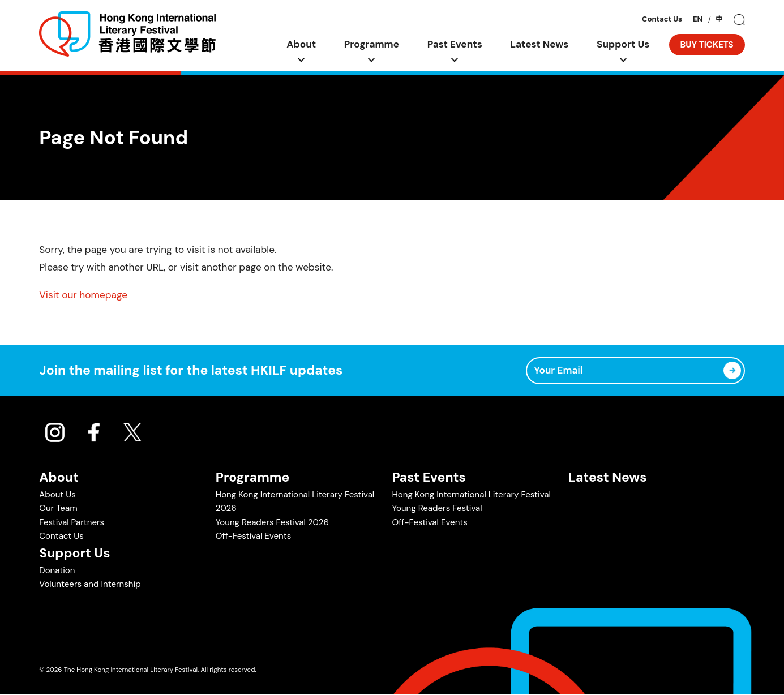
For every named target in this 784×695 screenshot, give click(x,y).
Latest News (539, 44)
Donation (57, 571)
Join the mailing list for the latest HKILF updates (191, 371)
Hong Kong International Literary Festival (471, 496)
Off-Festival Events (253, 537)
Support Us (623, 44)
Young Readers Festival (437, 509)
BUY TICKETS (707, 45)
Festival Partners (72, 523)
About (302, 44)
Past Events (455, 44)
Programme (372, 44)
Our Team (58, 509)
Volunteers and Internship (90, 585)
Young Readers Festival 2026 (272, 523)
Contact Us (662, 20)
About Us (57, 496)
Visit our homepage (83, 295)
